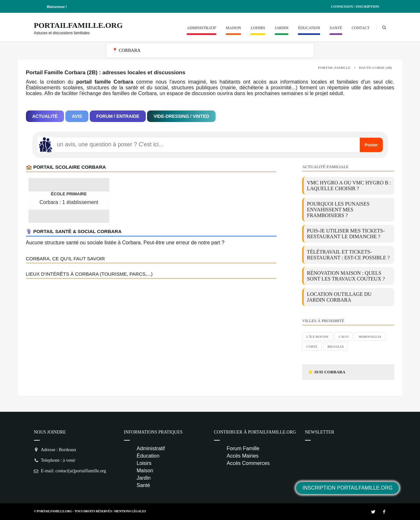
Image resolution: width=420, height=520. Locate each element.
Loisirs (258, 28)
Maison (233, 28)
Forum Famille (243, 448)
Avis (77, 116)
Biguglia (336, 347)
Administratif (202, 28)
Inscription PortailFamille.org (347, 488)
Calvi (344, 337)
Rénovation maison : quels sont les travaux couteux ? (346, 276)
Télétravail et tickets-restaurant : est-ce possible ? (348, 255)
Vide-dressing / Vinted (181, 116)
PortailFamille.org (78, 25)
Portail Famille (334, 68)
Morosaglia (370, 337)
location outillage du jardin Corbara (339, 297)
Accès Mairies (243, 456)
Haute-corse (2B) (375, 68)
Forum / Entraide (118, 116)
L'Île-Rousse (317, 337)
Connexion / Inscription (355, 6)
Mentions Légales (130, 511)
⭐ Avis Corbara (327, 372)
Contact (361, 28)
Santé (336, 28)
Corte (312, 347)
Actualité (45, 116)
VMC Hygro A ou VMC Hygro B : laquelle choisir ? (349, 186)
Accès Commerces (248, 463)
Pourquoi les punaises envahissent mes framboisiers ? (338, 210)
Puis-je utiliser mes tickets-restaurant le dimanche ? (346, 234)
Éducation (309, 28)
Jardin (282, 28)
